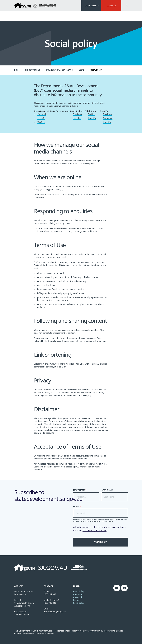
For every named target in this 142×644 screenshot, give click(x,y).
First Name (80, 490)
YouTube (41, 122)
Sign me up (101, 542)
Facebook (42, 114)
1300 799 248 (50, 603)
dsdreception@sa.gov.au (55, 612)
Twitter (91, 114)
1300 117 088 (50, 594)
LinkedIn (41, 118)
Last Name (107, 490)
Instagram (108, 118)
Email (77, 506)
